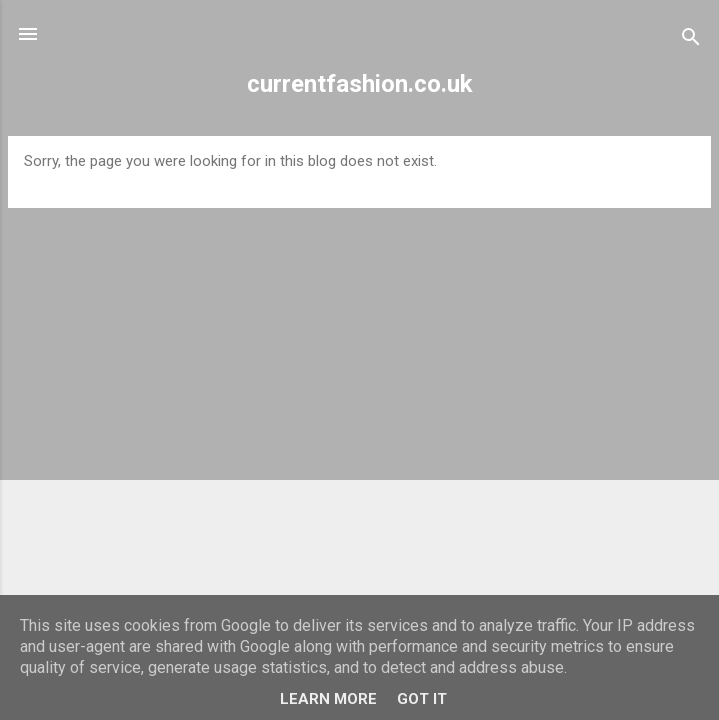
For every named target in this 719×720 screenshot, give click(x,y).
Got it (422, 699)
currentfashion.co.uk (360, 84)
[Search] (691, 40)
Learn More (328, 699)
